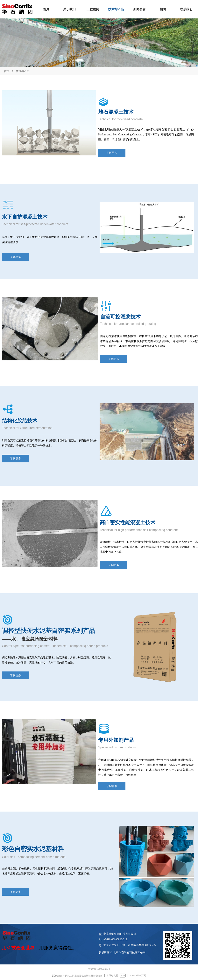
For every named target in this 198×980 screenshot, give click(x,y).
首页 (7, 71)
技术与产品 (23, 71)
